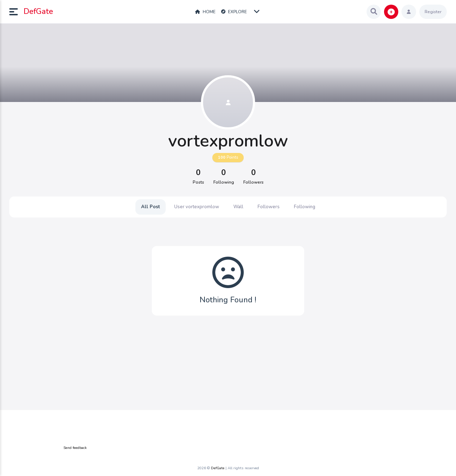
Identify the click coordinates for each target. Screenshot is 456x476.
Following (305, 207)
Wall (238, 207)
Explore (234, 12)
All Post (151, 207)
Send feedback (75, 448)
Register (433, 12)
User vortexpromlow (197, 207)
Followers (269, 207)
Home (205, 12)
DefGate (38, 11)
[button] (16, 12)
